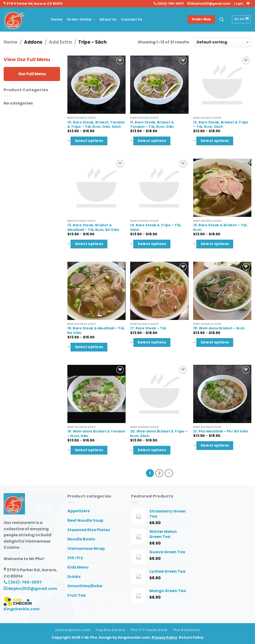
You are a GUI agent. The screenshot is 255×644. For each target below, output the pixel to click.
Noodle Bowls (81, 539)
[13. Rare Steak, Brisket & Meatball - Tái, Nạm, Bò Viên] (96, 188)
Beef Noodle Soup (85, 520)
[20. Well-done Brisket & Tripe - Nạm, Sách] (159, 394)
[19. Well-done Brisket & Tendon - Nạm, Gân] (96, 394)
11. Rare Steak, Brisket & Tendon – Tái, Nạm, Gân (152, 125)
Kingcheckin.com (22, 609)
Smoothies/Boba (85, 586)
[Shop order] (223, 42)
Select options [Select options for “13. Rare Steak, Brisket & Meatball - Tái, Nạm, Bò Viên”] (89, 244)
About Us (108, 19)
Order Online (81, 19)
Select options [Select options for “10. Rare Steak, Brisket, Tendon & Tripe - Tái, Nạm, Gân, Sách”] (89, 141)
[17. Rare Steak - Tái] (159, 291)
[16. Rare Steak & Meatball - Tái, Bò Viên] (96, 291)
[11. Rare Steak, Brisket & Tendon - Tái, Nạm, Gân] (159, 85)
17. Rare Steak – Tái (148, 328)
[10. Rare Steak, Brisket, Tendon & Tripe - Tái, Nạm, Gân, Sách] (96, 85)
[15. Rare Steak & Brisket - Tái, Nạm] (222, 188)
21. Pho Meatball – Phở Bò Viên (221, 431)
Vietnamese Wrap (86, 549)
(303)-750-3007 (169, 4)
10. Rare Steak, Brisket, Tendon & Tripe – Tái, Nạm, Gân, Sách (96, 125)
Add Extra (60, 42)
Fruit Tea (77, 595)
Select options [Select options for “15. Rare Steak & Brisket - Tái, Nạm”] (215, 244)
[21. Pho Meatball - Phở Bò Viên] (222, 394)
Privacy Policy (164, 637)
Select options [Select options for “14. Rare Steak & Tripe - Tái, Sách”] (152, 244)
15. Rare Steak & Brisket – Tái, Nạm (220, 227)
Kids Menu (78, 567)
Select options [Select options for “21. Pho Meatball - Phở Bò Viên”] (215, 445)
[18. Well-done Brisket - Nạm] (222, 291)
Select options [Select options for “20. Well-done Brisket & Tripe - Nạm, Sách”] (152, 450)
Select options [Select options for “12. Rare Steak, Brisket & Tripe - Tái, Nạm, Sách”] (215, 141)
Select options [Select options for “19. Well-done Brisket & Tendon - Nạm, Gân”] (89, 450)
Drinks (74, 577)
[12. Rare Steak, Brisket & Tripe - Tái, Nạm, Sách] (222, 85)
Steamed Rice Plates (89, 530)
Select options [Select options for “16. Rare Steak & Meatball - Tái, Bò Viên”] (89, 347)
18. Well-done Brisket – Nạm (219, 328)
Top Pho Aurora (110, 630)
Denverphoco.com (73, 630)
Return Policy (191, 637)
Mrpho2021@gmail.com (209, 4)
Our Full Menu (32, 74)
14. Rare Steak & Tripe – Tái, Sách (156, 227)
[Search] (221, 20)
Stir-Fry (75, 558)
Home (57, 19)
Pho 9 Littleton (186, 630)
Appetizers (79, 511)
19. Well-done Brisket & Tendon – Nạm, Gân (96, 434)
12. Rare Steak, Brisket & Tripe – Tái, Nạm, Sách (221, 125)
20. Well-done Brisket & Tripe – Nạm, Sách (159, 434)
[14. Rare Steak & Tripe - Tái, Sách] (159, 188)
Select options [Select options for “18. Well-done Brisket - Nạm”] (215, 342)
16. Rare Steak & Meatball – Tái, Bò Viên (96, 330)
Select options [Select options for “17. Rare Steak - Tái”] (152, 342)
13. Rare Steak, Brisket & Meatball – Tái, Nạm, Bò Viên (93, 227)
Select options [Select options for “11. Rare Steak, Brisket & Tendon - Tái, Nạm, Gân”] (152, 141)
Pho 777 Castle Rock (149, 630)
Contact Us (132, 19)
